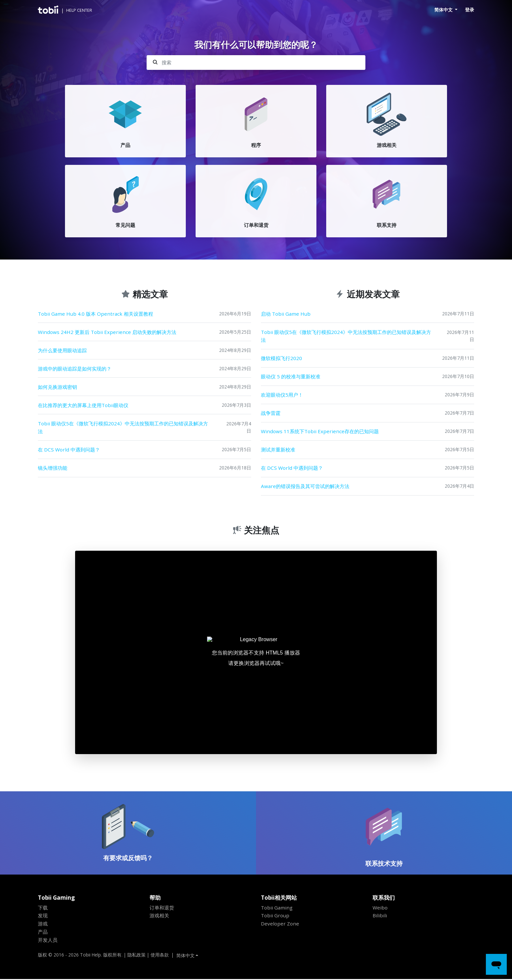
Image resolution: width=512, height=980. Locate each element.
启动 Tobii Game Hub (286, 314)
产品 (43, 933)
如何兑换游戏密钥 (57, 387)
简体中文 (444, 10)
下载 (43, 908)
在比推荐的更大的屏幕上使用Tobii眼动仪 (83, 405)
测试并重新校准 (278, 450)
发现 (43, 916)
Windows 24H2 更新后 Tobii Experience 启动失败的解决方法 (107, 332)
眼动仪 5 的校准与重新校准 (291, 376)
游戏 (43, 925)
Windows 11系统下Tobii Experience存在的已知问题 (320, 432)
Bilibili (380, 916)
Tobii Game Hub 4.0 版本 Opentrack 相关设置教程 (96, 314)
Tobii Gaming (277, 908)
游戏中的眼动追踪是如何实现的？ (75, 369)
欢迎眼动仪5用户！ (282, 395)
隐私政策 (136, 956)
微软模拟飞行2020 (281, 358)
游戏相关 (159, 916)
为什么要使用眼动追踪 (62, 350)
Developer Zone (280, 925)
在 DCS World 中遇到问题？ (69, 450)
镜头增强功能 (53, 468)
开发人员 (48, 940)
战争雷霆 (271, 413)
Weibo (380, 908)
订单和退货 (162, 908)
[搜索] (256, 63)
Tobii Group (275, 916)
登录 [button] (470, 10)
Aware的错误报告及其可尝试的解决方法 (305, 486)
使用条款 (160, 956)
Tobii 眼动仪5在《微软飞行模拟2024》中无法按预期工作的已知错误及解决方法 (123, 427)
